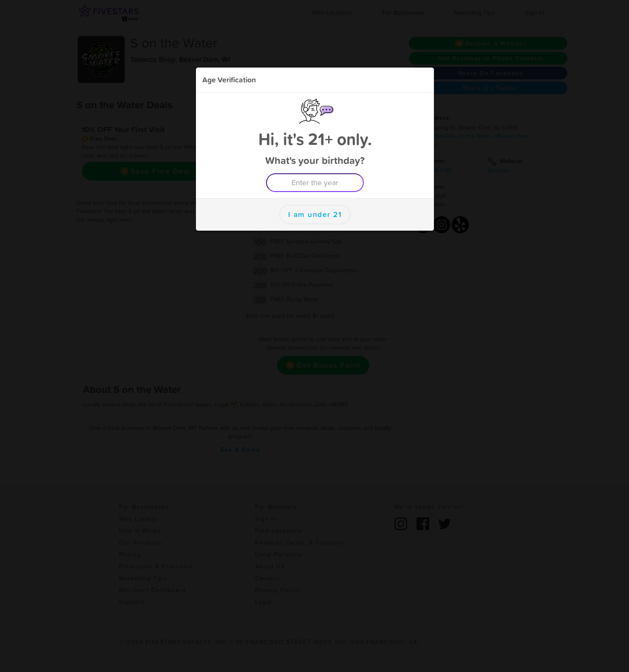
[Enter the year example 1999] (315, 183)
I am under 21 (315, 215)
